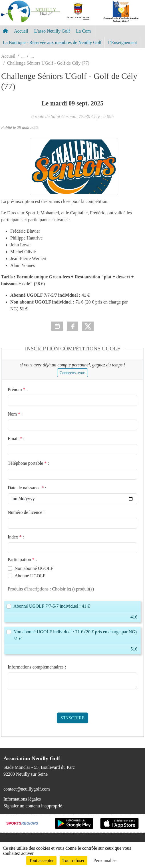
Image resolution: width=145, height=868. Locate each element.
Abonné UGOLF (30, 576)
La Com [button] (83, 31)
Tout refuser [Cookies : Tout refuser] (74, 860)
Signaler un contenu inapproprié (33, 806)
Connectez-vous (72, 373)
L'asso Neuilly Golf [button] (52, 31)
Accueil (21, 31)
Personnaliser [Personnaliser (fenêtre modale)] (106, 860)
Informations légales (22, 799)
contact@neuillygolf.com (27, 789)
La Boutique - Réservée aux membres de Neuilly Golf (52, 42)
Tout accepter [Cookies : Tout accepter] (41, 860)
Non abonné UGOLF (34, 568)
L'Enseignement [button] (122, 42)
